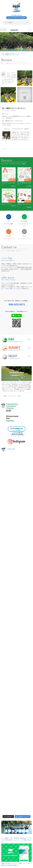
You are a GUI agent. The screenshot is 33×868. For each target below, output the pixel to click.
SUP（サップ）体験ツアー (21, 383)
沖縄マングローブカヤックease (12, 396)
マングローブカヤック (21, 53)
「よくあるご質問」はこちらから (12, 289)
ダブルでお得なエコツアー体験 (14, 391)
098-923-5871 (14, 30)
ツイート (5, 149)
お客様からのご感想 (10, 53)
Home (3, 53)
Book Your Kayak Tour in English (16, 18)
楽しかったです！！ (7, 204)
